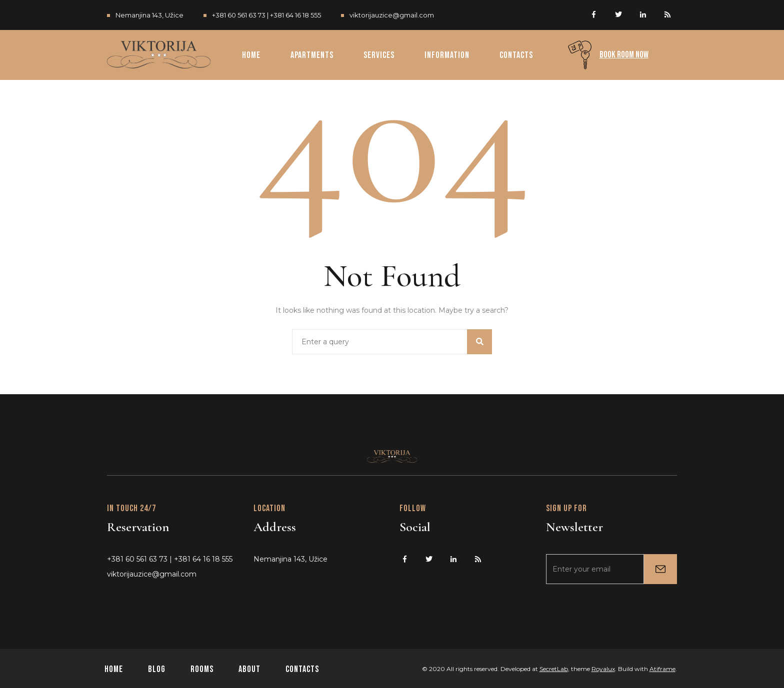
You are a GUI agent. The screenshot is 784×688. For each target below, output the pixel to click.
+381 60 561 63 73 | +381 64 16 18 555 (266, 15)
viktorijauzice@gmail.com (392, 15)
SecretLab (554, 669)
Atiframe (662, 669)
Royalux (603, 669)
